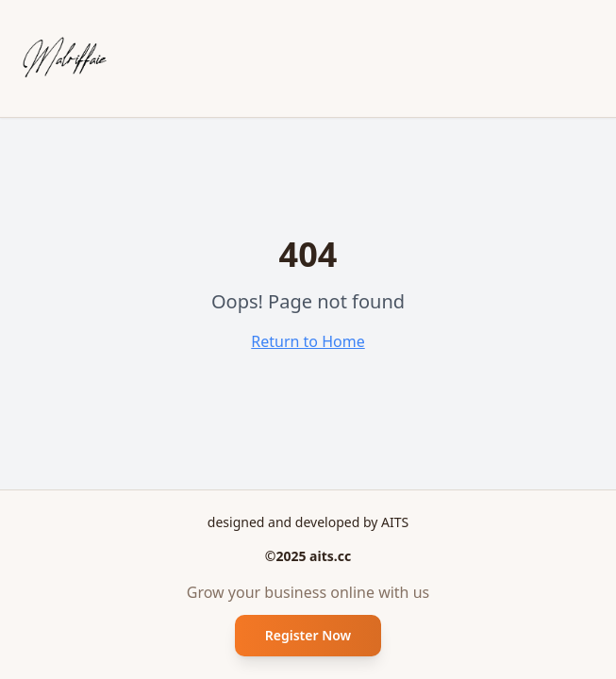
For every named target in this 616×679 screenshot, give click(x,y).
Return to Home (308, 341)
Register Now (308, 635)
